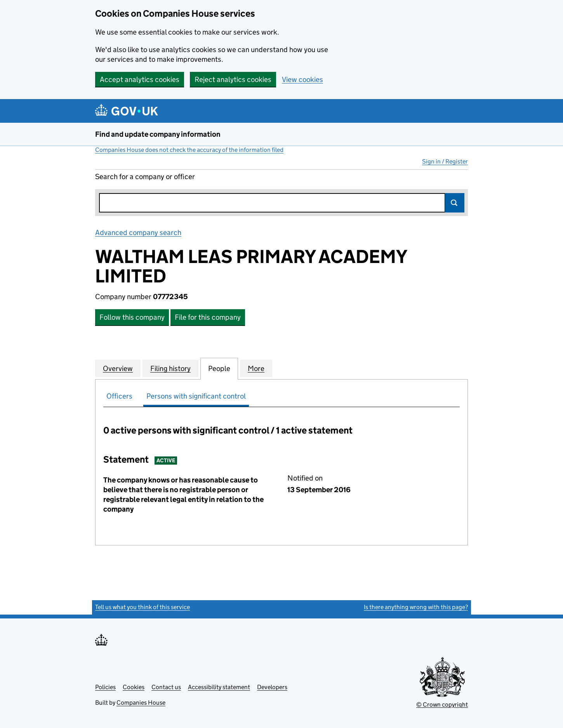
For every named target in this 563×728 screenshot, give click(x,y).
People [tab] (219, 368)
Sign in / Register (445, 161)
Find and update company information (158, 134)
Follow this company (132, 317)
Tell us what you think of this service (142, 607)
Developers (272, 687)
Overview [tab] (118, 368)
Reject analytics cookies (233, 79)
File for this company (208, 317)
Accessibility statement (219, 687)
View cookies (302, 79)
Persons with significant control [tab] (196, 396)
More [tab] (256, 368)
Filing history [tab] (170, 368)
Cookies (134, 687)
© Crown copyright (442, 704)
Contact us (166, 687)
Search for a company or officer (145, 177)
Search (455, 203)
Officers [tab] (119, 396)
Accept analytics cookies (140, 79)
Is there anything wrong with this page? (416, 607)
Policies (105, 687)
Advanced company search (138, 233)
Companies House (141, 703)
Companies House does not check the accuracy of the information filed (189, 150)
